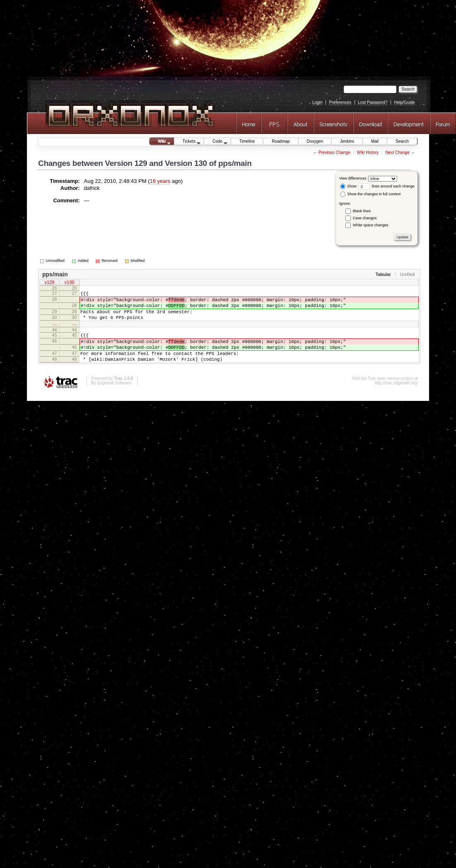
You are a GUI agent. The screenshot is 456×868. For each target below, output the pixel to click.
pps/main (235, 163)
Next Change (397, 152)
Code (216, 142)
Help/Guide (404, 102)
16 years (160, 181)
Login (317, 102)
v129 (50, 283)
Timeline (247, 141)
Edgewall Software (114, 398)
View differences (353, 178)
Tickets (188, 142)
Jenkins (347, 141)
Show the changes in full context (370, 194)
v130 (70, 283)
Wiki (160, 142)
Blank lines (362, 211)
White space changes (371, 225)
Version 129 (126, 163)
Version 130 (186, 163)
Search (402, 141)
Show (348, 186)
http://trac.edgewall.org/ (396, 398)
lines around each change (386, 186)
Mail (375, 141)
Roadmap (281, 141)
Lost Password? (373, 102)
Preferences (340, 102)
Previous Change (334, 152)
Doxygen (315, 141)
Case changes (365, 218)
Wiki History (368, 152)
